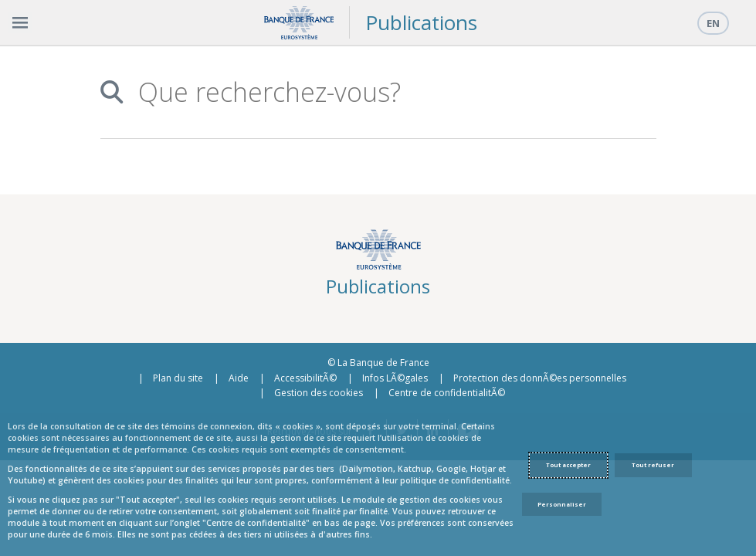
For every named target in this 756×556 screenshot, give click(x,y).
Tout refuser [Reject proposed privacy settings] (653, 465)
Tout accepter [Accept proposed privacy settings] (568, 465)
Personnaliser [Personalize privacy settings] (562, 504)
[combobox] (388, 92)
